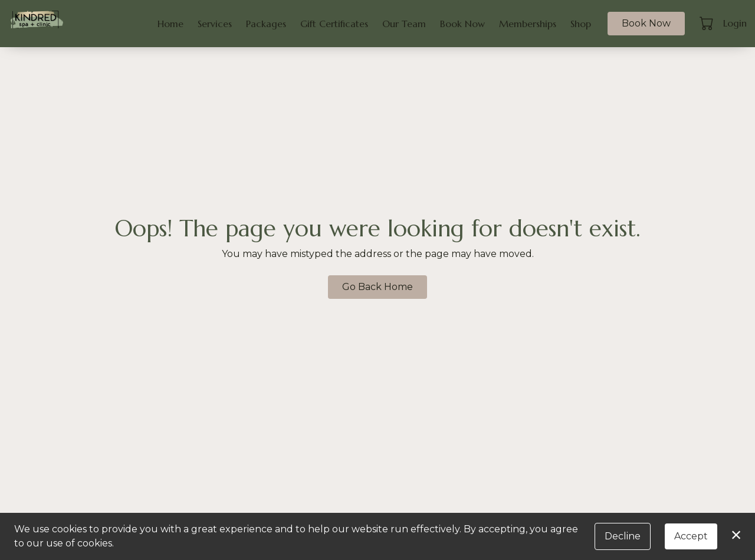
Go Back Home (377, 287)
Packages (266, 24)
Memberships (528, 24)
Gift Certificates (334, 24)
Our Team (404, 24)
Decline (623, 536)
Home (170, 24)
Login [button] (735, 23)
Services (215, 24)
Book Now (462, 24)
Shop (581, 24)
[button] (708, 23)
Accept (691, 536)
